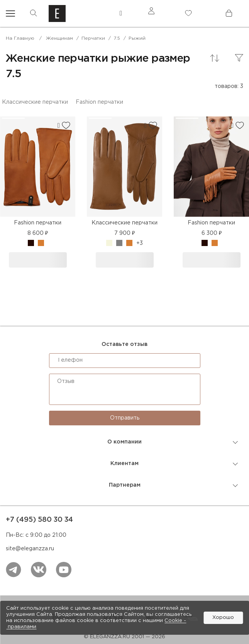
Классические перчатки (35, 102)
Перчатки (93, 38)
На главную (20, 38)
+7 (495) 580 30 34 (39, 520)
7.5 (117, 38)
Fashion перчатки (99, 102)
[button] (13, 118)
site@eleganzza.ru (30, 549)
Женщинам (59, 38)
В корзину (38, 260)
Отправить (125, 418)
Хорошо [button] (223, 618)
